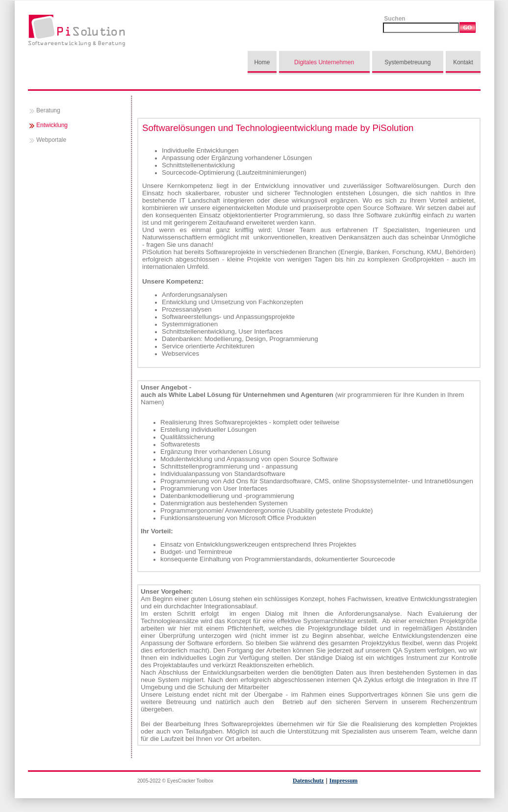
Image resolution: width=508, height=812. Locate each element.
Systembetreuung (407, 62)
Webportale (51, 140)
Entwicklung (52, 125)
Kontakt (463, 62)
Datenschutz (308, 781)
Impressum (344, 781)
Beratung (48, 110)
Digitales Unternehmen (324, 62)
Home (262, 62)
